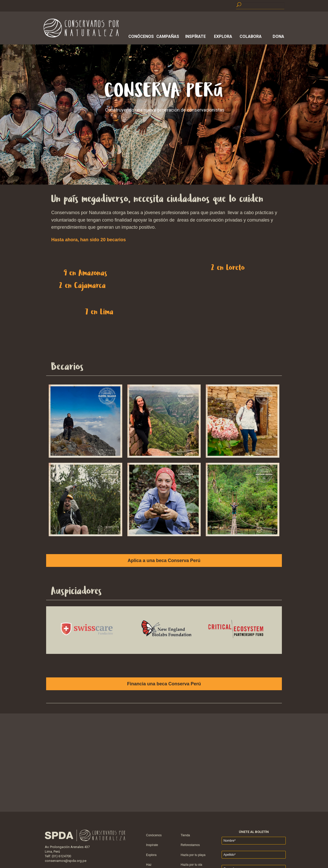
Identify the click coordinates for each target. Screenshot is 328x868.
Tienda (185, 835)
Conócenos (140, 36)
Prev (39, 468)
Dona (278, 36)
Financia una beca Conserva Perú (164, 684)
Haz (149, 865)
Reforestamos (190, 845)
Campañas (168, 36)
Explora (223, 36)
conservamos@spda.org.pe (66, 861)
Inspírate (196, 36)
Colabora (251, 36)
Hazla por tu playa (193, 855)
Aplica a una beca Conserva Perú (164, 561)
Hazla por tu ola (191, 865)
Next (289, 468)
